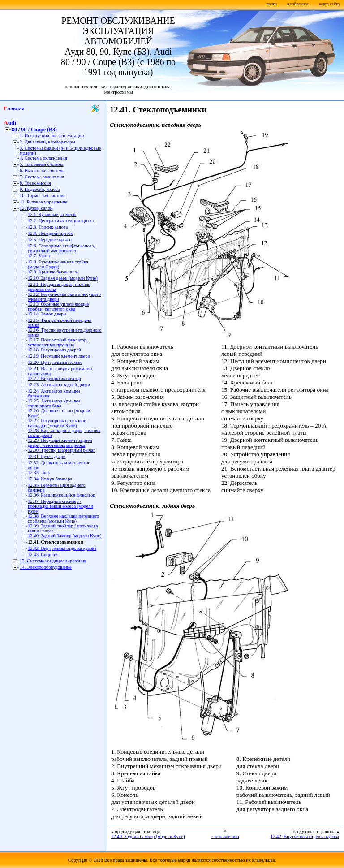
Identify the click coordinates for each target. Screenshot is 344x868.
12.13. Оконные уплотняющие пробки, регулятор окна (58, 307)
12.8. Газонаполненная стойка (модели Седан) (58, 264)
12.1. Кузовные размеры (52, 214)
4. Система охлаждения (43, 158)
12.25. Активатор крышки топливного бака (54, 403)
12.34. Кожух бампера (50, 479)
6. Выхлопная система (42, 171)
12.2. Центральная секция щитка (61, 221)
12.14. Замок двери (47, 314)
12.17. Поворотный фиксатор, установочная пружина (58, 342)
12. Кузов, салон (36, 208)
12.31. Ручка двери (47, 456)
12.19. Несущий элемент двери (59, 356)
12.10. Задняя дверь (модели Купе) (63, 278)
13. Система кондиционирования (53, 561)
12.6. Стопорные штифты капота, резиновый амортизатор (61, 248)
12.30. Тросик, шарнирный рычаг (61, 450)
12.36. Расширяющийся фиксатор (62, 495)
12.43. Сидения (43, 555)
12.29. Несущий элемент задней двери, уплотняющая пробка (60, 443)
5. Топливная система (41, 164)
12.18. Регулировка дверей (54, 350)
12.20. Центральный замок (55, 362)
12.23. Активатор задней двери (59, 385)
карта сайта (329, 4)
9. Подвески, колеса (40, 189)
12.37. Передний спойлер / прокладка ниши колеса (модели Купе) (60, 506)
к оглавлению (225, 836)
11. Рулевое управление (43, 202)
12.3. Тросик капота (48, 227)
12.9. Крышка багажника (53, 272)
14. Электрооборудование (46, 567)
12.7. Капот (39, 256)
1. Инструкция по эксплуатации (52, 136)
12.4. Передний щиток (50, 233)
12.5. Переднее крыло (50, 240)
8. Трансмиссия (35, 183)
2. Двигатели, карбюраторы (47, 142)
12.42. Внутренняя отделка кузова (62, 548)
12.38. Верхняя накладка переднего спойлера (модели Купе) (63, 518)
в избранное (298, 4)
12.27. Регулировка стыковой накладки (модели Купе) (57, 423)
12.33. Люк (39, 473)
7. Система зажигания (42, 177)
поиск (272, 4)
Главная (14, 108)
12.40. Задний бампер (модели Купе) (65, 536)
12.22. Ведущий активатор (54, 378)
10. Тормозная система (43, 196)
